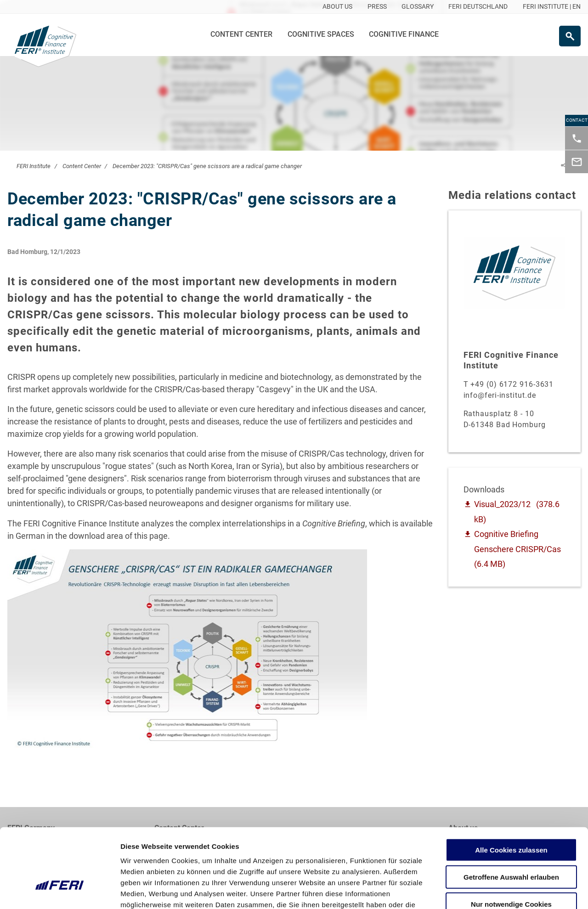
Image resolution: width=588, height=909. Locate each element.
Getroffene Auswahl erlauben (511, 815)
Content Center (241, 34)
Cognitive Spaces (321, 34)
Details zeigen (489, 891)
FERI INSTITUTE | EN (552, 6)
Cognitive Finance (404, 34)
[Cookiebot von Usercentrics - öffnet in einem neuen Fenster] (59, 891)
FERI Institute (34, 166)
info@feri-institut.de (500, 395)
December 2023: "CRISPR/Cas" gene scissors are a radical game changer (207, 166)
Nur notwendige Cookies (511, 842)
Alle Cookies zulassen (511, 788)
